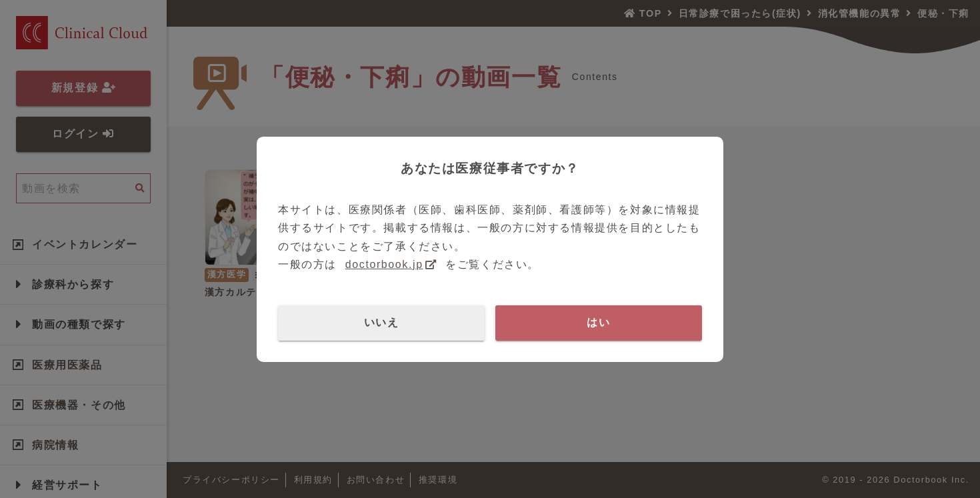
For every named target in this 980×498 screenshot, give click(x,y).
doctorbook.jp (384, 264)
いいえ (382, 322)
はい (598, 322)
